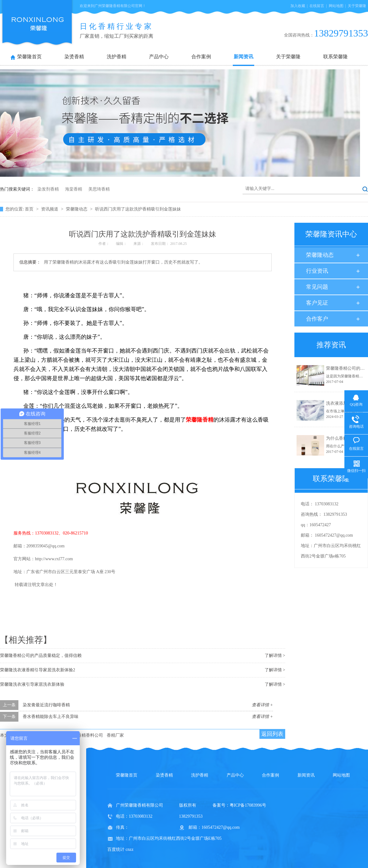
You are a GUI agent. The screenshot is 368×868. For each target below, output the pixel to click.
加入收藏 (298, 6)
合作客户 (317, 319)
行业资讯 (317, 271)
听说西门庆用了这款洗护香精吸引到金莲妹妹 (138, 209)
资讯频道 (50, 209)
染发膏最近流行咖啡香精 (46, 705)
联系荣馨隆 (335, 57)
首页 (30, 209)
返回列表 (272, 734)
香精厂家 (115, 735)
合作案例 (201, 57)
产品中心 (159, 57)
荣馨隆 (200, 420)
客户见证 (317, 303)
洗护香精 (117, 57)
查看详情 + (262, 705)
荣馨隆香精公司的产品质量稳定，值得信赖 (41, 656)
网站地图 (336, 6)
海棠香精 (74, 189)
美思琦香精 (99, 189)
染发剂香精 (48, 189)
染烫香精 (74, 57)
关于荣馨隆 (357, 6)
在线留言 (317, 6)
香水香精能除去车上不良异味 (51, 717)
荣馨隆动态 (77, 209)
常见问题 (317, 287)
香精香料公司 (90, 735)
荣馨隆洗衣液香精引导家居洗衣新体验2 (38, 670)
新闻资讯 (243, 57)
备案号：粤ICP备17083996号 (240, 805)
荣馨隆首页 (29, 57)
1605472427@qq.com (334, 535)
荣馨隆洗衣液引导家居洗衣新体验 (32, 684)
